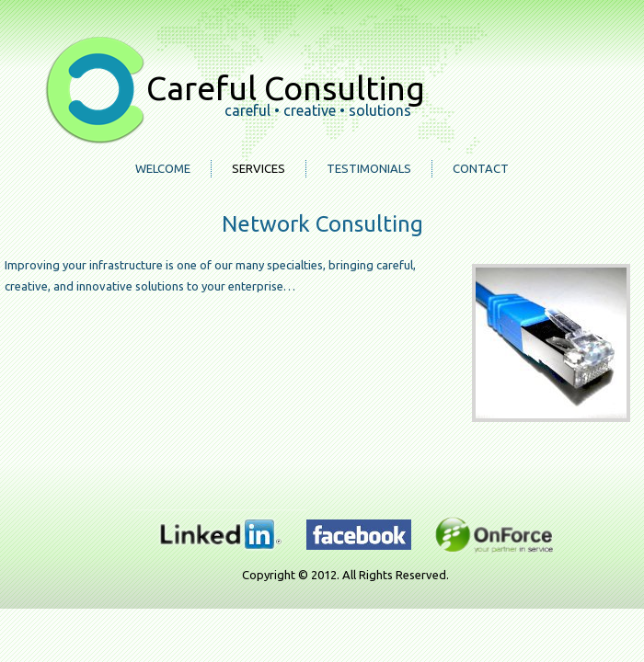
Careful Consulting (286, 88)
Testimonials (369, 168)
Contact (481, 168)
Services (259, 168)
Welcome (163, 168)
